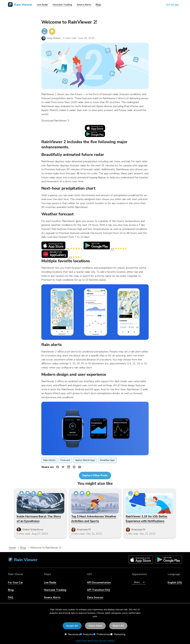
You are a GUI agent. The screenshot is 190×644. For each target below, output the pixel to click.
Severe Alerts (52, 597)
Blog (11, 590)
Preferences (102, 634)
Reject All (118, 626)
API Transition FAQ (99, 590)
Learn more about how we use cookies (95, 641)
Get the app (172, 5)
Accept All (72, 626)
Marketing (118, 634)
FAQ (11, 597)
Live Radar (50, 582)
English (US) (175, 582)
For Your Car (15, 582)
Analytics (87, 634)
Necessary (72, 634)
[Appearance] (139, 582)
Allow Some (95, 626)
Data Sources (95, 597)
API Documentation (99, 582)
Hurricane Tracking (55, 590)
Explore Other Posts (95, 475)
